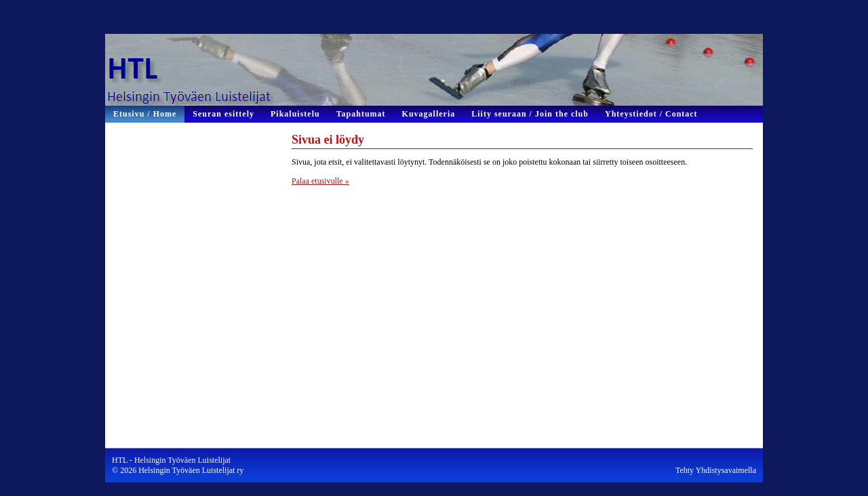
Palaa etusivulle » (320, 181)
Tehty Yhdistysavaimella (716, 470)
